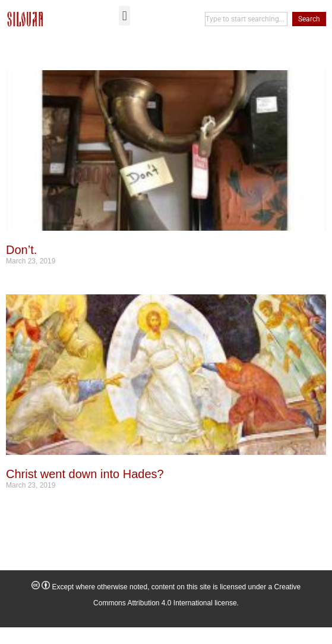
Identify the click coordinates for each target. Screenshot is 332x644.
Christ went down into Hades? (85, 474)
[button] (124, 16)
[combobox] (246, 19)
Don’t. (21, 250)
